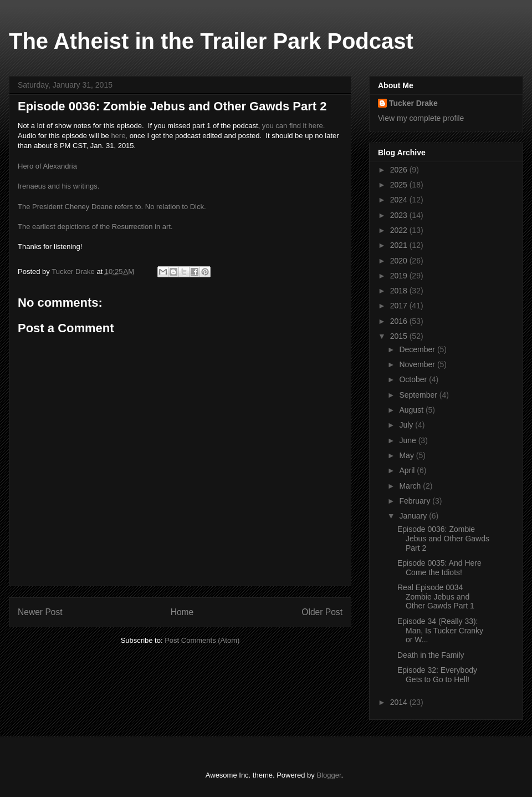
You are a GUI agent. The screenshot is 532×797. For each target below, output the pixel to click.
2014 (400, 702)
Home (182, 612)
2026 (400, 170)
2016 (400, 321)
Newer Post (40, 612)
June (408, 440)
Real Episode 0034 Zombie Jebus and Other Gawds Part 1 (436, 597)
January (414, 516)
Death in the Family (431, 655)
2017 (400, 306)
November (418, 364)
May (407, 455)
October (414, 379)
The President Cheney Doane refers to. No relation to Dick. (112, 207)
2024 (400, 200)
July (407, 425)
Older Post (322, 612)
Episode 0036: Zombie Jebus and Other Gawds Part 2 (443, 539)
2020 (400, 261)
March (411, 486)
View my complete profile (421, 118)
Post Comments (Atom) (202, 640)
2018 (400, 291)
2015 (400, 336)
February (416, 501)
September (419, 395)
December (418, 349)
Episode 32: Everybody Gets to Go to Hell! (437, 675)
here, (119, 136)
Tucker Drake (413, 103)
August (412, 410)
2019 (400, 276)
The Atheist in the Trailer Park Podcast (211, 41)
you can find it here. (293, 126)
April (408, 470)
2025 (400, 185)
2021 (400, 245)
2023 (400, 215)
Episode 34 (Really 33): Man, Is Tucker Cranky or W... (440, 631)
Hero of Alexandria (47, 166)
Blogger (329, 775)
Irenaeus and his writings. (58, 186)
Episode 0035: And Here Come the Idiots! (439, 568)
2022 (400, 230)
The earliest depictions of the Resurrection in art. (95, 227)
